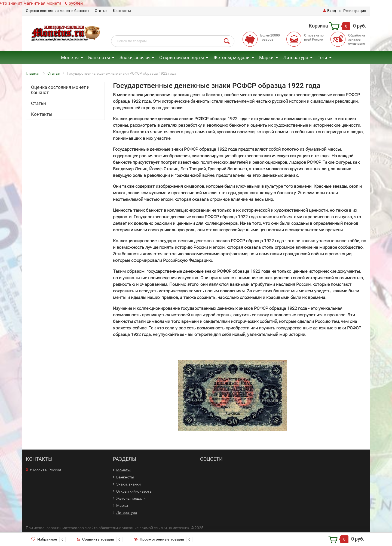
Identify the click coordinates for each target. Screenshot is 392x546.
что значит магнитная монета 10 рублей (41, 3)
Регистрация (355, 11)
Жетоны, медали (232, 57)
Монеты (70, 57)
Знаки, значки (135, 57)
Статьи (101, 11)
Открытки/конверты (182, 57)
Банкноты (99, 57)
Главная (33, 73)
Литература (296, 57)
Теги (322, 57)
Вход (330, 11)
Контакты (122, 11)
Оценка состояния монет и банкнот (58, 11)
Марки (266, 57)
